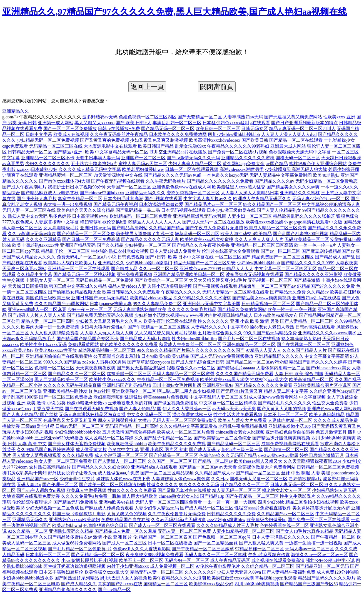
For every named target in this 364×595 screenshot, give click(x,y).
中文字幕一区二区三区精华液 (228, 403)
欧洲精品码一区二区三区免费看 (141, 216)
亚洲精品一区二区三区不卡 (48, 158)
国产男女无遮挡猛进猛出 (141, 368)
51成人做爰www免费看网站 (271, 397)
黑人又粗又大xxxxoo (94, 123)
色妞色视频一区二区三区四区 (148, 117)
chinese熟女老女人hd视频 (240, 432)
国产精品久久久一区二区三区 (77, 374)
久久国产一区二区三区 (170, 461)
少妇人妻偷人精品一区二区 (195, 164)
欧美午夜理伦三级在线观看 (170, 321)
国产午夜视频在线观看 (215, 286)
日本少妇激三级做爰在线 (231, 210)
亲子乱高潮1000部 (20, 397)
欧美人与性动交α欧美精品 (246, 234)
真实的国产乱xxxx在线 (120, 584)
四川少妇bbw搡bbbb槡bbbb (234, 134)
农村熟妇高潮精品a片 (50, 467)
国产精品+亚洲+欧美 (74, 152)
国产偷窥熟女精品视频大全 (74, 292)
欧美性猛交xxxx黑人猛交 (225, 379)
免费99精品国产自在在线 (126, 520)
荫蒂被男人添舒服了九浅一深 (145, 234)
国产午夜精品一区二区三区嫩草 (203, 549)
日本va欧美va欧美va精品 (165, 356)
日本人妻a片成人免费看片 (175, 251)
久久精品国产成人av (215, 473)
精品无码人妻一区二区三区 (157, 572)
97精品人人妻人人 (263, 350)
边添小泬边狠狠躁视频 (169, 286)
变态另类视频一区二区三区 (193, 193)
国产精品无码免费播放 (76, 502)
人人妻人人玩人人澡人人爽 (107, 333)
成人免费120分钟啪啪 (338, 572)
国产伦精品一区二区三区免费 (86, 234)
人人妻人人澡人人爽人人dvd (289, 134)
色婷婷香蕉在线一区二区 (284, 525)
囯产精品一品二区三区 (258, 473)
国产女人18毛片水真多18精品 (305, 531)
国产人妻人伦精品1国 (140, 409)
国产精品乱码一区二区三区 (233, 444)
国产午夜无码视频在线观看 (118, 181)
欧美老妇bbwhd (67, 525)
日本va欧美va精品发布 (276, 315)
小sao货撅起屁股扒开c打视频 (89, 560)
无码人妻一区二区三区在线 (29, 210)
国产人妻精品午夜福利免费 (289, 572)
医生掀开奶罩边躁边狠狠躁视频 (74, 566)
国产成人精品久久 (79, 584)
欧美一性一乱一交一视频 (292, 309)
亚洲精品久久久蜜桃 (300, 193)
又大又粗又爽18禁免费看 (54, 333)
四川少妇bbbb (271, 502)
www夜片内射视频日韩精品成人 (221, 315)
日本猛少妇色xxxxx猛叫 (226, 123)
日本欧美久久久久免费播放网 (178, 134)
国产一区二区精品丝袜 (216, 543)
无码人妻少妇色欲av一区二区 (321, 199)
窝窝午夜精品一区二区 (80, 199)
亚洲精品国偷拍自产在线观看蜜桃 (59, 356)
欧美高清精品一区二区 (311, 379)
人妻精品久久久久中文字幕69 (220, 327)
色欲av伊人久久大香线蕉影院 (142, 549)
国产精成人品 (124, 269)
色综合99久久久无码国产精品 (228, 455)
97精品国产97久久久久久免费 (326, 286)
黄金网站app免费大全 (244, 164)
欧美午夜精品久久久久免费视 (177, 444)
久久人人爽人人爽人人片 (259, 239)
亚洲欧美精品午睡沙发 (65, 391)
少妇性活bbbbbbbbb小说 (78, 432)
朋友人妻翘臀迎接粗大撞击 (124, 420)
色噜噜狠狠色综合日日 (106, 525)
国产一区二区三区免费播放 (70, 129)
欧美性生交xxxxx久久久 (112, 379)
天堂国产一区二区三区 (129, 187)
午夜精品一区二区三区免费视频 (168, 379)
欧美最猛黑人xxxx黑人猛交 (239, 187)
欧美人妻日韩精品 (327, 414)
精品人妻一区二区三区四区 (48, 321)
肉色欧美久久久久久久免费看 (129, 344)
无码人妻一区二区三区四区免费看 (169, 502)
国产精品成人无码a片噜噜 (145, 339)
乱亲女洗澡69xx (190, 146)
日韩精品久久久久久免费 (231, 514)
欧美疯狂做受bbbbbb (127, 444)
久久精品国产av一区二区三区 (286, 514)
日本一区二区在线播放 (170, 543)
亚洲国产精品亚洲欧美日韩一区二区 (189, 274)
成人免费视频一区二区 (172, 566)
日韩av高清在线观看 (315, 327)
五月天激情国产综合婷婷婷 (129, 432)
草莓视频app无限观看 (276, 578)
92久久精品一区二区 (28, 531)
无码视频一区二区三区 (270, 280)
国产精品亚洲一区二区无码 (322, 566)
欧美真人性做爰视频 (86, 490)
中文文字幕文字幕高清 (327, 356)
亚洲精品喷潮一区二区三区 (66, 175)
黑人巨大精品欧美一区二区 (61, 379)
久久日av (220, 479)
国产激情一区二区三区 (286, 450)
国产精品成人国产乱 (335, 257)
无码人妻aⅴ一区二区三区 (310, 549)
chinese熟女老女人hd (179, 496)
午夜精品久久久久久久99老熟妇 (238, 146)
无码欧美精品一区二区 (307, 239)
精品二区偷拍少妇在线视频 (312, 502)
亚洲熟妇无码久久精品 (71, 531)
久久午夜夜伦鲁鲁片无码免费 (177, 514)
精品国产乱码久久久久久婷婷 (318, 362)
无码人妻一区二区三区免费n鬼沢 (185, 420)
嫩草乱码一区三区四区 (197, 234)
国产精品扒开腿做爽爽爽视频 (281, 438)
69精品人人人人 (238, 269)
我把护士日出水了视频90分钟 (77, 187)
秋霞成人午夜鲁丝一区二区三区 (190, 344)
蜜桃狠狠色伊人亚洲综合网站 (318, 164)
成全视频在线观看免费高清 (278, 560)
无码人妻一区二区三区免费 (185, 531)
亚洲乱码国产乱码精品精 (127, 385)
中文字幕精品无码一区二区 (122, 152)
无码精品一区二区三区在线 (56, 146)
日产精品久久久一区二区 (245, 485)
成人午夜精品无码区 (230, 560)
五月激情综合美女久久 (220, 333)
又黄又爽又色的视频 (127, 514)
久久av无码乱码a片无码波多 (179, 520)
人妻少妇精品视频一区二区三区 (243, 531)
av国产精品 (277, 164)
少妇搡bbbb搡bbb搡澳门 (149, 263)
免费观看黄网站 (83, 344)
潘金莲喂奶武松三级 (192, 414)
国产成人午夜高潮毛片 (24, 187)
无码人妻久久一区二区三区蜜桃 (216, 555)
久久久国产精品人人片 (305, 350)
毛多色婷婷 (60, 216)
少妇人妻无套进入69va (239, 572)
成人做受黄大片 (91, 450)
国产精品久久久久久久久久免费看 (220, 181)
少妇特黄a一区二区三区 (148, 245)
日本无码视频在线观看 (183, 210)
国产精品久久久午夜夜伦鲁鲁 (201, 245)
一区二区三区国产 (233, 257)
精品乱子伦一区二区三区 (65, 251)
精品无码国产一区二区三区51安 (205, 263)
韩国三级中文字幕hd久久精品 (78, 286)
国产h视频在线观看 (163, 199)
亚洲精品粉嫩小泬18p (290, 426)
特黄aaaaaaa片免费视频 (166, 397)
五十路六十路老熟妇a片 (94, 164)
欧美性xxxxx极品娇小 (267, 222)
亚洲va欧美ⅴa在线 (117, 502)
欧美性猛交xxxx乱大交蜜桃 (207, 239)
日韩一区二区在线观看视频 (192, 169)
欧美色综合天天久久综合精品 (86, 210)
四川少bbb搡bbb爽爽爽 (333, 438)
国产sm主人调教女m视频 (41, 490)
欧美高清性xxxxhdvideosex (215, 140)
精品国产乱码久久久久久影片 (327, 578)
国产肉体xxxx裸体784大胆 (64, 181)
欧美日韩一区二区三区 (218, 129)
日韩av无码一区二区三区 (80, 426)
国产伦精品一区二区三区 (173, 455)
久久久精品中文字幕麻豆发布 (188, 426)
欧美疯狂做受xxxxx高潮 (230, 578)
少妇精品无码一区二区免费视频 (48, 140)
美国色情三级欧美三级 (48, 298)
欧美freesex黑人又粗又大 (258, 461)
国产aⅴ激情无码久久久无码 (193, 158)
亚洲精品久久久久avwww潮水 (327, 333)
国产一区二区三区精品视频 (167, 473)
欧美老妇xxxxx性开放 (56, 350)
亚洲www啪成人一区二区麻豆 (37, 309)
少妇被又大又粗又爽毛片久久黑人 (109, 321)
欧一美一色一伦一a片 (315, 245)
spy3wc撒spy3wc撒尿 (278, 455)
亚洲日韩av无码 (95, 228)
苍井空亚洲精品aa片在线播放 (178, 152)
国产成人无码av (204, 450)
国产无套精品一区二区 (200, 117)
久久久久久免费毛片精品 (192, 309)
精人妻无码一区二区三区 (236, 490)
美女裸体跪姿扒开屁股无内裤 (321, 508)
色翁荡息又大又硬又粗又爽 (70, 420)
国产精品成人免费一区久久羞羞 (126, 531)
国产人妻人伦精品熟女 (279, 210)
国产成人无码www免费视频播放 (222, 356)
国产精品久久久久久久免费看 (263, 385)
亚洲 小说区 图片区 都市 (164, 450)
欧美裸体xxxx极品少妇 (211, 584)
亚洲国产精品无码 (78, 245)
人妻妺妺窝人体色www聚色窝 (181, 479)
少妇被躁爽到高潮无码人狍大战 (296, 169)
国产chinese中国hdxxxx (102, 193)
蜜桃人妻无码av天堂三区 (143, 164)
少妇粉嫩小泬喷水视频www (162, 315)
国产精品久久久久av (274, 181)
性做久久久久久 (162, 485)
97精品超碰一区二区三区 (260, 549)
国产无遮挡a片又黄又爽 (239, 391)
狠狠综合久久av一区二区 (191, 368)
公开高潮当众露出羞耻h (117, 356)
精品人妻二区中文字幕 (286, 391)
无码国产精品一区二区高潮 (132, 426)
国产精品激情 (307, 280)
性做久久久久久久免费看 (132, 490)
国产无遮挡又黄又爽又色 (336, 426)
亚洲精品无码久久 (30, 520)
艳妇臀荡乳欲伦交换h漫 (103, 222)
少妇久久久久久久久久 (48, 164)
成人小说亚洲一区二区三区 (121, 455)
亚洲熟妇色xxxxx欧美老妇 (74, 520)
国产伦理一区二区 (60, 485)
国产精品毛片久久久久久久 (285, 403)
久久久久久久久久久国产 (220, 350)
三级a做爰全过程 (38, 426)
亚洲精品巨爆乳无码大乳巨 (200, 216)
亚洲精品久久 (16, 111)
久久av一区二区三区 (159, 269)
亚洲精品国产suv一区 (38, 479)
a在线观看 (260, 123)
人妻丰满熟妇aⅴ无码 (243, 117)
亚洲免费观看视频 (134, 274)
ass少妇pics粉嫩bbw (226, 520)
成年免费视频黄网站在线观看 (290, 444)
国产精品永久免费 (288, 292)
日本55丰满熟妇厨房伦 (61, 572)
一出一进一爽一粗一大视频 (230, 502)
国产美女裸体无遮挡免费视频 (77, 444)
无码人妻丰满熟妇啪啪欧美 (140, 309)
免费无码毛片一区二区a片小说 (87, 257)
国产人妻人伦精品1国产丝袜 (30, 414)
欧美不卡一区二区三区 (141, 560)
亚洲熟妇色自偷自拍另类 (290, 432)
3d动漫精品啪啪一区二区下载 (107, 350)
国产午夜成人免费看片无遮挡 (214, 228)
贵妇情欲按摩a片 (305, 479)
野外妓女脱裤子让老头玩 (72, 473)
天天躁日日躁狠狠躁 (28, 286)
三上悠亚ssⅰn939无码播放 (59, 438)
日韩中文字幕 (39, 134)
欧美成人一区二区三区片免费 (186, 432)
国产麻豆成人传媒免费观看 (107, 508)
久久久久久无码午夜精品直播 (72, 385)
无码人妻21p (29, 485)
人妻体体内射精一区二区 (281, 368)
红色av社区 (100, 391)
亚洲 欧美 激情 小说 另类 (41, 403)
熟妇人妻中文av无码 (28, 216)
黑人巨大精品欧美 (140, 496)
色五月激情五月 (331, 432)
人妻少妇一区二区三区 (250, 216)
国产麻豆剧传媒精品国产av (328, 251)
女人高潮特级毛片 (61, 228)
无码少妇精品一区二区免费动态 (326, 181)
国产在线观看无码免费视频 (91, 409)
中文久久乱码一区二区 (149, 414)
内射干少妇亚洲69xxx (128, 566)
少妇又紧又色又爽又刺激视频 (159, 140)
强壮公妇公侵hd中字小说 (330, 560)
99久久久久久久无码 (199, 485)
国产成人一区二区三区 (124, 543)
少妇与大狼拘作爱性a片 (103, 327)
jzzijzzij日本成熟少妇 (37, 169)
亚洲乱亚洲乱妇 (218, 385)
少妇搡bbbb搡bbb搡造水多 (28, 578)
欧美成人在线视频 (71, 134)
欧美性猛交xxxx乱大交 (107, 572)
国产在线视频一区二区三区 (303, 344)
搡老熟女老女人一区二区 (286, 490)
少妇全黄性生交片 (77, 479)
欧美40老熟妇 (326, 175)
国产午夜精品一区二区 (333, 537)
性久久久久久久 (213, 321)
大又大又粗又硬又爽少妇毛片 (218, 280)
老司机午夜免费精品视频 (243, 426)
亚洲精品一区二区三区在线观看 (79, 269)
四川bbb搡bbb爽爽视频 (257, 584)
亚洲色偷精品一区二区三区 (249, 344)
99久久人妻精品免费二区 (157, 304)
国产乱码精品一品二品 (138, 210)
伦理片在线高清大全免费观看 (231, 251)
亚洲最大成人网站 (288, 146)
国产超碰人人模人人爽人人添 (37, 315)
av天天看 (228, 467)
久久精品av (318, 292)
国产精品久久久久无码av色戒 (172, 175)
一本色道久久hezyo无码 (225, 175)
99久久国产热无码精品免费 (270, 333)
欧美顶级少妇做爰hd (266, 520)
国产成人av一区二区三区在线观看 (162, 525)
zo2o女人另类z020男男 (104, 362)
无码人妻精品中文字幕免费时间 (281, 175)
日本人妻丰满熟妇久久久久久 (281, 537)
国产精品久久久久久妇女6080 (101, 467)
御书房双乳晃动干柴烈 (24, 473)
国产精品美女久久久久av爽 (293, 187)
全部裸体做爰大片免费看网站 (267, 467)
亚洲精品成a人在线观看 (154, 467)
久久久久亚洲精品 (43, 239)
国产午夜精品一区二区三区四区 (159, 327)
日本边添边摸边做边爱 (161, 204)
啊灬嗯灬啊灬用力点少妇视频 (186, 391)
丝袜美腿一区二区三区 (129, 374)
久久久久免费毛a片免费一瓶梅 (91, 496)
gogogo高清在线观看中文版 (316, 222)
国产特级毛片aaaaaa (236, 368)
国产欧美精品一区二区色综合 (222, 438)
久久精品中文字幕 (34, 274)
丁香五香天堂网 (48, 409)
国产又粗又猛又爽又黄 (261, 543)
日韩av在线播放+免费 (119, 129)
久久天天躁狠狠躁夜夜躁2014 (312, 461)
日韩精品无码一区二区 (30, 152)
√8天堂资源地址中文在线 (118, 175)
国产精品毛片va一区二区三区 (213, 204)
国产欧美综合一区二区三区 (161, 280)
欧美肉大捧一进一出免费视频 (50, 327)
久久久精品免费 (78, 455)
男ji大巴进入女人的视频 (124, 578)
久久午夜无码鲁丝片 (166, 181)
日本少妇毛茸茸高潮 (123, 199)
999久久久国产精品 (62, 362)
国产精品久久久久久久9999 (308, 263)
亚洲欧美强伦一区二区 (134, 391)
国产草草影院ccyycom (149, 362)
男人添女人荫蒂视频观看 (37, 455)
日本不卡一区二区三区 (286, 414)
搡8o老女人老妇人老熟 (272, 327)
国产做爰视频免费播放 (176, 403)
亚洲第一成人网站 (56, 123)
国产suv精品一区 (114, 590)
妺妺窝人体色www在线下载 (123, 479)
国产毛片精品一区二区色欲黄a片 (80, 549)
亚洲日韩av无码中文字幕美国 (212, 304)
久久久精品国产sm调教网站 (62, 304)
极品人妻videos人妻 (127, 286)
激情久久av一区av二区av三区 (319, 555)
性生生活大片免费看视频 (238, 414)
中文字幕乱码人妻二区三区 (216, 397)
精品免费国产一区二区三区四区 (283, 257)
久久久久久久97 (200, 572)
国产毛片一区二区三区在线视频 (249, 339)
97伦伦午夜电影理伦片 (218, 566)
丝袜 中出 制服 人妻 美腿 (306, 473)
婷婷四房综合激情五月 (322, 455)
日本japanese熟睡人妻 (111, 304)
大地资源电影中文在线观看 (110, 146)
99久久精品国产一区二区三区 (272, 204)
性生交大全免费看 (330, 403)
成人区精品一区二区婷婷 (109, 438)
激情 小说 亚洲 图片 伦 (115, 537)
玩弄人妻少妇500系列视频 (28, 432)
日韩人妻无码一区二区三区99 (299, 485)
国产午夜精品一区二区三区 (252, 496)
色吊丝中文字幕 (123, 450)
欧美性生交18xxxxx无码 (43, 344)
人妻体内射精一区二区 (290, 420)
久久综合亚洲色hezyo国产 (335, 391)
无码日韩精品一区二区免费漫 (104, 280)
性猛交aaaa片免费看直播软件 (263, 508)
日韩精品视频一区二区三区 (268, 304)
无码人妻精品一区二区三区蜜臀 (183, 374)
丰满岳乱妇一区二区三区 (177, 123)
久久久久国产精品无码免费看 (245, 374)
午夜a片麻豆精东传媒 (269, 555)
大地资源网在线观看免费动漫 (31, 496)
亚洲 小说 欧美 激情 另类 (255, 321)
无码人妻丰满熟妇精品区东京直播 (92, 414)
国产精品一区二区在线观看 (296, 140)
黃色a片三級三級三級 (242, 450)
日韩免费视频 (131, 257)
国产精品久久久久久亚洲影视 (313, 274)
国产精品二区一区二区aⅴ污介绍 (257, 362)
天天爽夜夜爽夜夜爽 (96, 368)
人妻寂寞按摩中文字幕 (57, 222)
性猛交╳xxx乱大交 (269, 379)
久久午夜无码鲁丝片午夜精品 (119, 134)
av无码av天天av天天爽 (234, 409)
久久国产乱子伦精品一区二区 (163, 438)
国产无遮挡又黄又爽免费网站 (293, 117)
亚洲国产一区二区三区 (143, 158)
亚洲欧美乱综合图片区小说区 (322, 385)
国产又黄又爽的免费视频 (104, 140)
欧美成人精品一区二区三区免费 (275, 228)
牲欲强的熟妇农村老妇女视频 (120, 251)
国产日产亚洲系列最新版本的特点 (305, 123)
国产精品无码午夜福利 (116, 204)
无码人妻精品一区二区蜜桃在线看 (236, 292)
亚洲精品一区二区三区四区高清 (262, 245)
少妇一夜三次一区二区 (90, 309)
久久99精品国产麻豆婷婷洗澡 (46, 450)
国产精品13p (212, 496)
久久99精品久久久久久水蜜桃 (202, 298)
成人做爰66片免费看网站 (77, 543)
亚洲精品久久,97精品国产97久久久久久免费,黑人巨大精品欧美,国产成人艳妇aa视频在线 (174, 12)
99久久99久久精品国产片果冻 (166, 350)
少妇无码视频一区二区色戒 (52, 508)
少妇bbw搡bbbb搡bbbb (258, 263)
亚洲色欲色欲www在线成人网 (182, 187)
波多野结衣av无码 (100, 117)
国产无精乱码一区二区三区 (98, 555)
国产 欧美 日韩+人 (134, 123)
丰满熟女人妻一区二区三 (50, 280)
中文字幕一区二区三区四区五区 (286, 269)
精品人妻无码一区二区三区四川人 (302, 129)
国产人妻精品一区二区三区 (307, 321)
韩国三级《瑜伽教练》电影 (79, 514)
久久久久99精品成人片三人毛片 (228, 525)
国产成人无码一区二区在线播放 (213, 222)
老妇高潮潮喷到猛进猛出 (118, 397)
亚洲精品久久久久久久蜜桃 (248, 158)
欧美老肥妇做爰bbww (143, 169)
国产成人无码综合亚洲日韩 (198, 362)
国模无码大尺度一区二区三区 (259, 479)
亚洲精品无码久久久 (145, 193)
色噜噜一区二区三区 (54, 368)
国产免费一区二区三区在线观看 (319, 520)
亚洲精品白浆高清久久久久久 (68, 590)
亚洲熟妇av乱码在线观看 (316, 298)
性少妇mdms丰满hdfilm (194, 339)
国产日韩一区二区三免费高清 (91, 239)
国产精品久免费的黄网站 (242, 309)
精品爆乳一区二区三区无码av (267, 286)
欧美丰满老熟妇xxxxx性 (36, 245)
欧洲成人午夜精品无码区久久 (262, 199)
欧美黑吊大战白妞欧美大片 (70, 263)
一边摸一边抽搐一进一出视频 (313, 543)
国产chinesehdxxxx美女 (328, 368)
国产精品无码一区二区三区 (168, 129)
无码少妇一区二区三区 (187, 560)
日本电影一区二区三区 (48, 555)
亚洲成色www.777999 (200, 269)
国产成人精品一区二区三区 (207, 508)
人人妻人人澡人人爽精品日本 (250, 193)
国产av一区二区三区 (281, 251)
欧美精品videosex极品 (151, 298)
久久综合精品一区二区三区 (268, 566)
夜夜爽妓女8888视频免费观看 (154, 555)
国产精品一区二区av (213, 461)
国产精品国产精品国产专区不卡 (88, 339)
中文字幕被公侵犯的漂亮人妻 (331, 204)
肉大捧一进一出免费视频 (68, 204)
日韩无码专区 (255, 129)
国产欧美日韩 (255, 140)
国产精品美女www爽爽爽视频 (262, 298)
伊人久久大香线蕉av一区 (187, 409)
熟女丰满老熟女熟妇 (301, 339)
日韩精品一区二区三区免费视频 (328, 467)
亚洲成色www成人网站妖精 (334, 409)
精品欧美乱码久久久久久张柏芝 (304, 216)
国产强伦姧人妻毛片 (37, 199)
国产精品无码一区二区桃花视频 (84, 274)
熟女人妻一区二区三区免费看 (63, 461)
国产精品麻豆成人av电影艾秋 (50, 193)
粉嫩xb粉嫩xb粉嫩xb (87, 403)
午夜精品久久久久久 (181, 292)
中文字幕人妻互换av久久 (208, 199)
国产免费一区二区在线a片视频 (238, 152)
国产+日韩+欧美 (161, 257)
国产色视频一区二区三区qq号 (222, 537)
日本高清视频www (90, 216)
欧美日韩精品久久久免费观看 (131, 292)
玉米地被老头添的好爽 (130, 403)
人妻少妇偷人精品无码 (157, 508)
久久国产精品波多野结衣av (65, 537)
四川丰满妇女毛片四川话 (177, 385)
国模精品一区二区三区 (166, 584)
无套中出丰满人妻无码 (98, 158)
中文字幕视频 (312, 397)
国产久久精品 (110, 245)
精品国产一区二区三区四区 (165, 537)
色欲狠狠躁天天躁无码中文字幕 (300, 152)
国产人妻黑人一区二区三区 (120, 461)
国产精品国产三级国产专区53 (309, 584)
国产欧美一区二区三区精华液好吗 (112, 485)
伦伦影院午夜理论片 (32, 502)
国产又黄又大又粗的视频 (281, 409)
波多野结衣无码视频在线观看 (255, 274)
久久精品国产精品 (166, 228)
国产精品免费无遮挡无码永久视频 (100, 315)
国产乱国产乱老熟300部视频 (301, 234)
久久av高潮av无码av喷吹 (32, 234)
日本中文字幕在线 (196, 257)
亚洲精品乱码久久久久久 (279, 356)
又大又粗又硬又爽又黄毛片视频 (166, 333)
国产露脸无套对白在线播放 (184, 490)
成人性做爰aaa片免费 (119, 473)
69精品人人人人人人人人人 (154, 222)
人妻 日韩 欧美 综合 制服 (299, 374)
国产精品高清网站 (130, 228)
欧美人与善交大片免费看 (242, 420)
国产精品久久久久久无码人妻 (150, 239)
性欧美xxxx (334, 117)
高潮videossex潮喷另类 (242, 169)
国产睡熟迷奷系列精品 (77, 578)
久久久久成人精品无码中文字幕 (90, 169)
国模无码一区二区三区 (298, 158)
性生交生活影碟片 (298, 496)
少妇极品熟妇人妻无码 (334, 490)
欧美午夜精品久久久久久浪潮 (177, 578)
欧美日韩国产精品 (156, 146)
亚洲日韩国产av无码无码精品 (100, 298)
